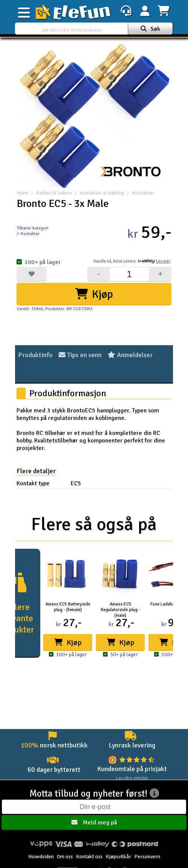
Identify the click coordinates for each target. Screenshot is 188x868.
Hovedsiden (41, 857)
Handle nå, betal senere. (132, 261)
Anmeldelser (130, 355)
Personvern (147, 857)
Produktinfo (35, 355)
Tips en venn (80, 355)
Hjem (22, 193)
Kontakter (139, 193)
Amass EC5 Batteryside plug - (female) (68, 607)
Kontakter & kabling (102, 193)
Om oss (65, 857)
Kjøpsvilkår (118, 857)
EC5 (76, 483)
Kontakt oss (89, 857)
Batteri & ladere (54, 193)
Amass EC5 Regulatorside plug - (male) (121, 610)
